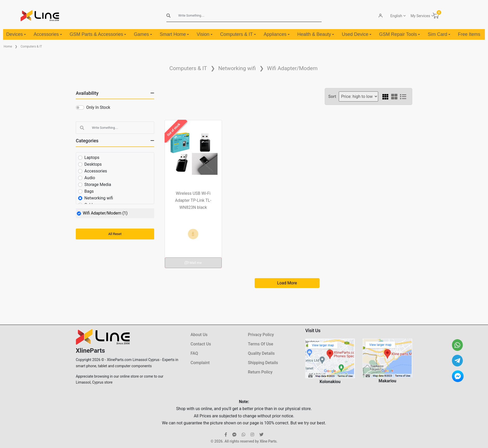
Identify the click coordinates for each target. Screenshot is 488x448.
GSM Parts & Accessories (98, 34)
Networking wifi (237, 68)
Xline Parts (268, 441)
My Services (420, 16)
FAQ (194, 353)
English (396, 16)
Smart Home (174, 34)
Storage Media (98, 185)
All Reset (115, 234)
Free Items (469, 34)
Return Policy (260, 372)
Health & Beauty (316, 34)
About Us (199, 335)
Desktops (93, 164)
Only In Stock (98, 107)
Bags (89, 191)
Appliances (277, 34)
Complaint (200, 363)
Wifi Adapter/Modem (292, 68)
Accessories (48, 34)
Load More (287, 283)
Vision (205, 34)
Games (143, 34)
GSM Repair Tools (399, 34)
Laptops (92, 158)
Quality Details (261, 353)
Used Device (357, 34)
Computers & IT (238, 34)
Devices (16, 34)
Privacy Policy (261, 335)
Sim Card (439, 34)
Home (8, 46)
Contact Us (201, 344)
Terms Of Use (260, 344)
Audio (90, 178)
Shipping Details (263, 363)
